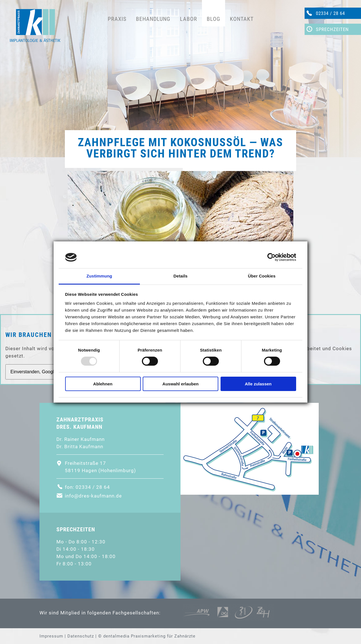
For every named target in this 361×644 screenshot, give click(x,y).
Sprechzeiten (332, 29)
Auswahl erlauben (180, 384)
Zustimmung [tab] (99, 276)
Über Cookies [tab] (262, 276)
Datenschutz (81, 636)
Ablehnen (103, 384)
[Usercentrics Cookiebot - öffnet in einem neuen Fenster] (271, 257)
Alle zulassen (258, 384)
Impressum (51, 636)
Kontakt (242, 19)
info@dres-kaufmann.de (93, 496)
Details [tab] (180, 276)
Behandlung (153, 19)
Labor (189, 19)
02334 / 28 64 (330, 13)
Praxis (117, 19)
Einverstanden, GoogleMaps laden (45, 372)
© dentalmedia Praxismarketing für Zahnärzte (147, 636)
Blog (213, 19)
